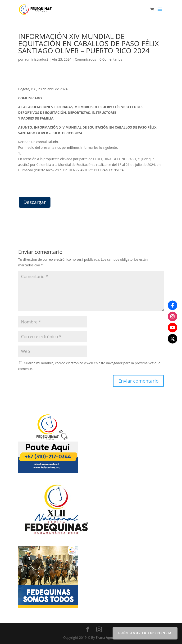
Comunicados (85, 59)
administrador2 (36, 59)
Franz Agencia (107, 637)
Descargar (35, 202)
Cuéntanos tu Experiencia (145, 633)
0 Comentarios (111, 59)
